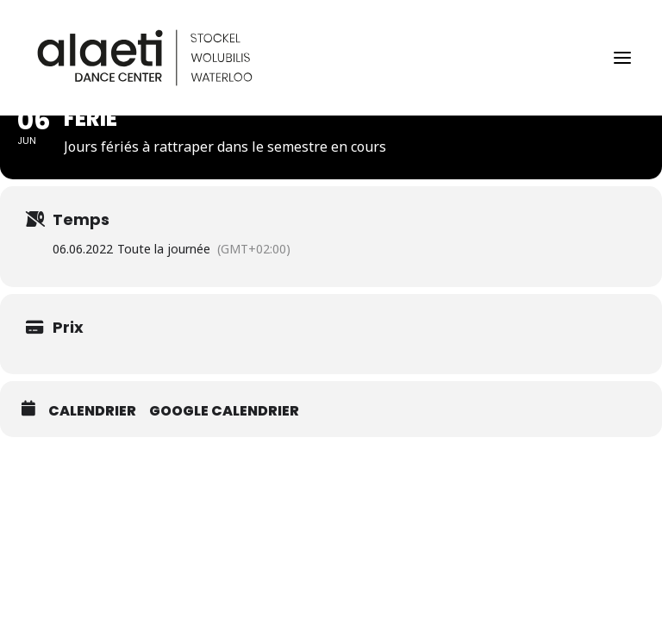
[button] (622, 58)
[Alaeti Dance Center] (145, 58)
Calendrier (92, 411)
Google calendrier (224, 411)
